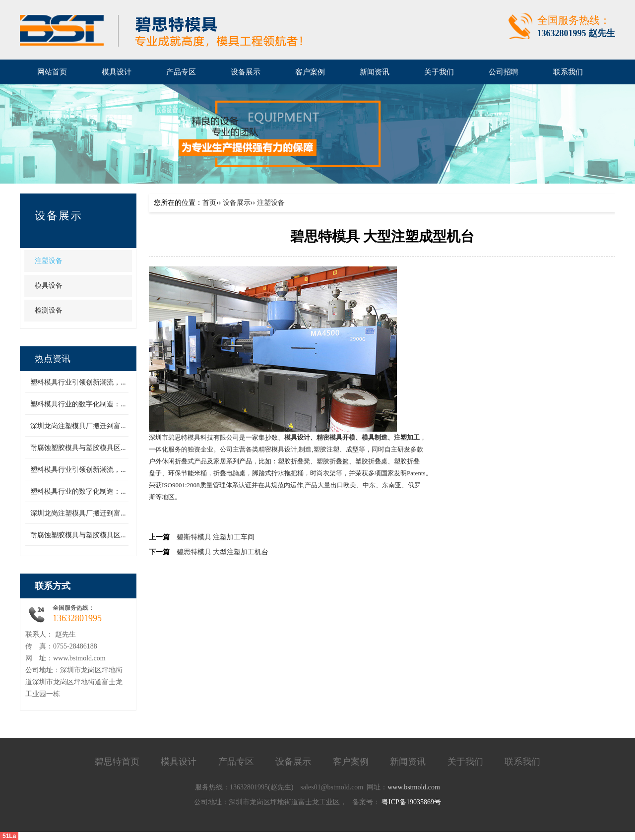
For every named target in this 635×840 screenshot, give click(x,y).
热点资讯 (53, 359)
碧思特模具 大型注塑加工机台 (223, 552)
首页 (209, 203)
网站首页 (52, 72)
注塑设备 (49, 261)
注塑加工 (407, 437)
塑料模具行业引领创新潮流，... (78, 382)
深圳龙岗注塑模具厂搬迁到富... (78, 426)
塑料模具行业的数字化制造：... (78, 404)
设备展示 (59, 216)
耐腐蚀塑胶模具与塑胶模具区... (78, 448)
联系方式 (53, 586)
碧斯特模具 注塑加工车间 (216, 537)
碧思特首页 (117, 762)
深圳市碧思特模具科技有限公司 (194, 437)
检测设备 (49, 310)
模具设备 (49, 286)
